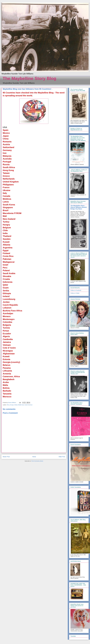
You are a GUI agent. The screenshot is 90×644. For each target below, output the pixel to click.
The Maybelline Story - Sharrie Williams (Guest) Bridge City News (79, 207)
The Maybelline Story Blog (29, 78)
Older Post (62, 457)
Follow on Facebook (76, 290)
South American (28, 405)
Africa (8, 405)
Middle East (21, 405)
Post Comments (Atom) (37, 461)
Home (34, 457)
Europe (12, 405)
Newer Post (6, 457)
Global (16, 405)
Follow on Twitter (75, 293)
